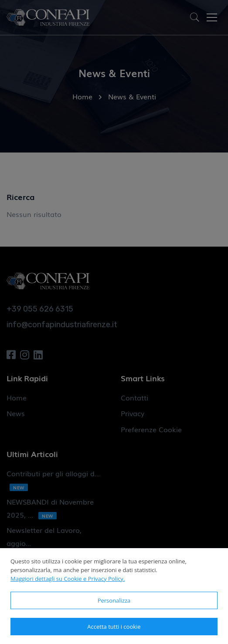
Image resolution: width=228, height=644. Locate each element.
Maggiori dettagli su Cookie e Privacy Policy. (68, 579)
